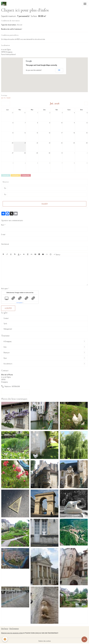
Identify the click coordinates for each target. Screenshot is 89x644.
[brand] (4, 4)
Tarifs (5, 324)
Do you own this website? (34, 70)
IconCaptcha (19, 303)
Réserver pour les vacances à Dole (12, 633)
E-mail (3, 234)
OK (59, 70)
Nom (3, 225)
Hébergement (8, 329)
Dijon (44, 358)
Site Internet (5, 244)
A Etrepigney (44, 341)
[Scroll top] (84, 639)
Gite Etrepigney (14, 629)
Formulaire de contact (15, 392)
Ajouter (8, 308)
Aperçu (57, 254)
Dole (44, 347)
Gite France (5, 629)
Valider (44, 204)
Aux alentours (44, 364)
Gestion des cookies (45, 641)
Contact (6, 318)
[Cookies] (5, 639)
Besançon (44, 352)
